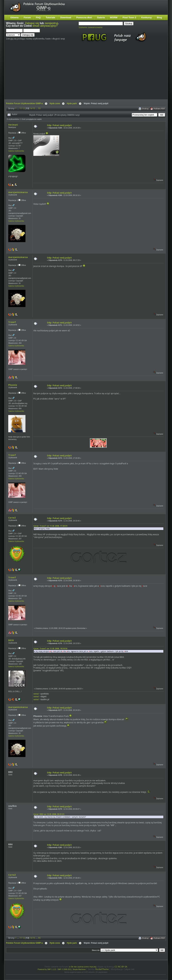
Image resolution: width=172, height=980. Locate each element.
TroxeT (12, 322)
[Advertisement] (53, 74)
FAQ (38, 17)
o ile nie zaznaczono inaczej (83, 967)
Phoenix (13, 385)
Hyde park (72, 103)
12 (24, 108)
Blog (159, 17)
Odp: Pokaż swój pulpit (59, 125)
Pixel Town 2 (129, 17)
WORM (114, 17)
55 (39, 108)
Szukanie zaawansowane (91, 27)
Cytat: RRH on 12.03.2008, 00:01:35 (49, 814)
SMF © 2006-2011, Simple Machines (72, 969)
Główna (14, 17)
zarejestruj (51, 23)
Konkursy (146, 17)
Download (66, 17)
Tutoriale (50, 17)
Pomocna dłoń (84, 17)
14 (31, 108)
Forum (27, 17)
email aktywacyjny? (45, 26)
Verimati (13, 125)
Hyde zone (55, 103)
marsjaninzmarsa (18, 192)
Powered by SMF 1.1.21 (47, 969)
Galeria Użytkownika (16, 151)
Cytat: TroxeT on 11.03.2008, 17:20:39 (50, 526)
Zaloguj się (32, 23)
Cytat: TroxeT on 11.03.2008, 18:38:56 (50, 649)
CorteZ (12, 518)
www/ (36, 694)
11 (21, 108)
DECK (11, 640)
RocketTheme (102, 969)
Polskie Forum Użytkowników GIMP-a (24, 103)
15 (34, 108)
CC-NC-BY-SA (121, 967)
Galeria (101, 17)
